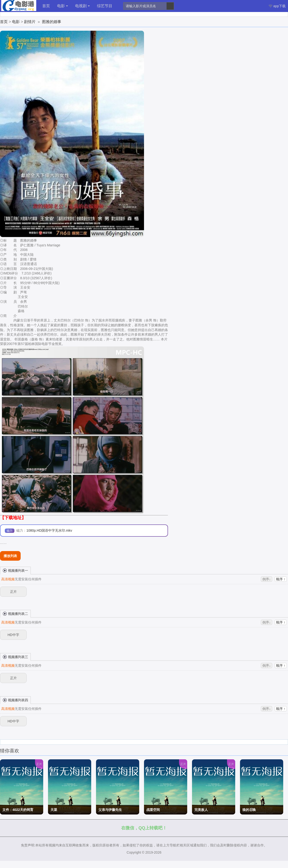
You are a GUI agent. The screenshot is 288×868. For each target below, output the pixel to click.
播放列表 (10, 556)
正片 (13, 592)
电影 (63, 6)
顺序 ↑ (281, 579)
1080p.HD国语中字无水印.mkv (49, 530)
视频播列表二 (15, 613)
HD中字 (13, 635)
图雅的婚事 (52, 22)
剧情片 (30, 22)
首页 (46, 6)
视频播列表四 (15, 700)
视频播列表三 (15, 657)
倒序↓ (267, 579)
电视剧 (82, 6)
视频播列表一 (15, 570)
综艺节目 (105, 6)
